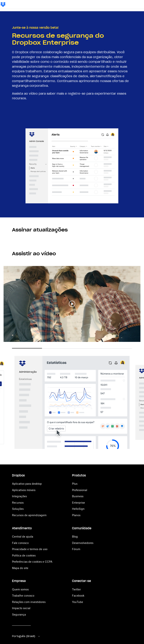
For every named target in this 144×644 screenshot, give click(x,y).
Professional (80, 490)
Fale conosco (20, 543)
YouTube (78, 602)
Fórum (76, 549)
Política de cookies (24, 555)
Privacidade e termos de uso (30, 549)
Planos (76, 515)
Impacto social (21, 608)
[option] (72, 403)
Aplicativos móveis (24, 490)
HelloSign (78, 509)
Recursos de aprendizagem (29, 515)
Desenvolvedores (83, 543)
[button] (72, 304)
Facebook (78, 596)
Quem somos (20, 589)
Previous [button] (6, 399)
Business (78, 496)
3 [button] (87, 349)
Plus (75, 484)
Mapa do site (20, 568)
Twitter (76, 589)
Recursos (18, 503)
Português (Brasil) (26, 636)
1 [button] (27, 348)
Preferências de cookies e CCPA (32, 562)
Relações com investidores (29, 602)
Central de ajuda (23, 537)
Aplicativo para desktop (27, 484)
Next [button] (138, 399)
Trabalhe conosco (23, 596)
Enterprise (78, 503)
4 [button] (117, 349)
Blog (75, 537)
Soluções (18, 509)
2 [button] (57, 349)
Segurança (19, 614)
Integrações (19, 496)
